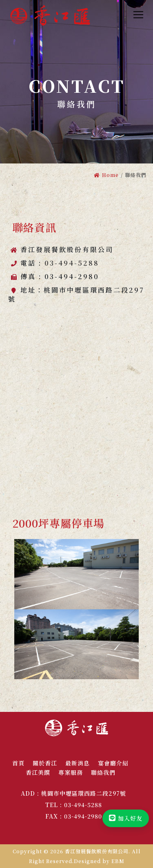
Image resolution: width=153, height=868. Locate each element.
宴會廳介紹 (113, 763)
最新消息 (78, 763)
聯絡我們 (103, 772)
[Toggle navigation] (138, 15)
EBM (118, 861)
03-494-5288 (72, 263)
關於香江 (45, 763)
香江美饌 (38, 772)
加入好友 (126, 818)
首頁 (18, 763)
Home (106, 175)
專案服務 (71, 772)
